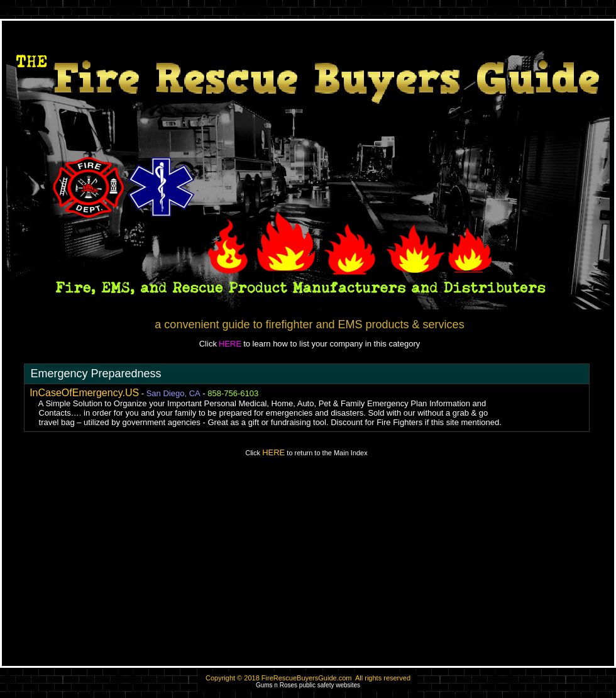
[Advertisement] (308, 567)
